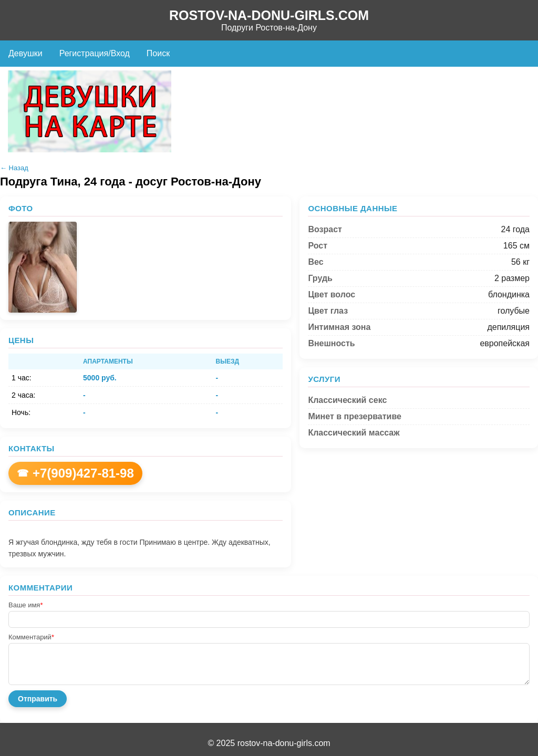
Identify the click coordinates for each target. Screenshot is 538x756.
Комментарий (31, 637)
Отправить (38, 699)
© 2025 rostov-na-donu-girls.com (269, 743)
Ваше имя (25, 605)
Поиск (158, 53)
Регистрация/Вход (95, 53)
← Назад (14, 168)
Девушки (25, 53)
